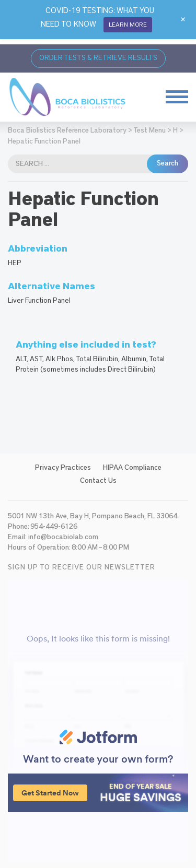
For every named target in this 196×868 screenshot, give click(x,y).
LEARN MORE (128, 25)
